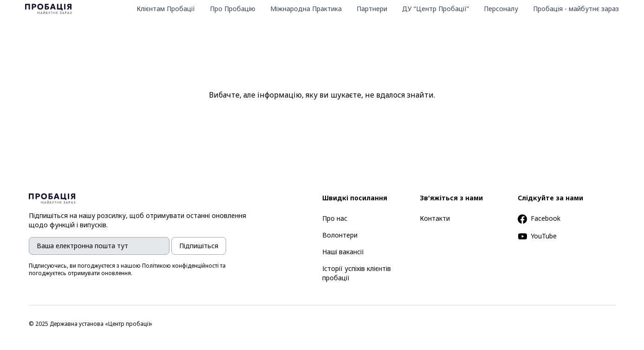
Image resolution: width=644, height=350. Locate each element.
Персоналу (501, 9)
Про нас (335, 218)
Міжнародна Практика (306, 9)
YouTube (537, 236)
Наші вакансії (343, 252)
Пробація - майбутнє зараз (576, 9)
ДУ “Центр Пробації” (436, 9)
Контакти (435, 218)
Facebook (539, 218)
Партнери (372, 9)
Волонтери (340, 235)
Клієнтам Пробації (166, 9)
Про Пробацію (233, 9)
